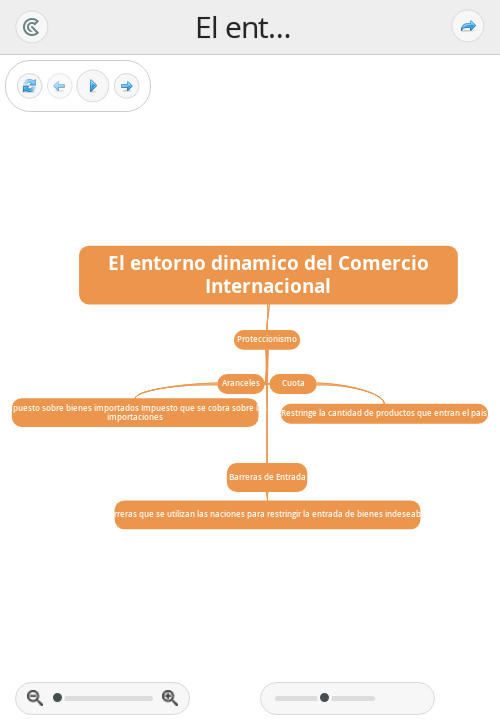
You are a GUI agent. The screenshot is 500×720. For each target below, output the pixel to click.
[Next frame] (126, 86)
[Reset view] (29, 86)
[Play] (93, 86)
